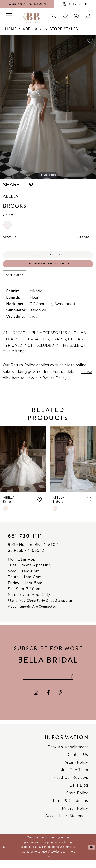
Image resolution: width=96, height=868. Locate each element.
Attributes (14, 281)
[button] (76, 16)
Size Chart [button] (82, 238)
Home (11, 29)
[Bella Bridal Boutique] (33, 16)
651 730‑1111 (25, 542)
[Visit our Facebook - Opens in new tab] (48, 701)
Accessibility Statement (67, 824)
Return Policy (76, 771)
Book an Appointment (68, 755)
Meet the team (74, 778)
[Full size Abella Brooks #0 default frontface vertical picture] (48, 107)
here (48, 865)
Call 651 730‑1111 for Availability (48, 269)
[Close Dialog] (5, 855)
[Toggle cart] (87, 16)
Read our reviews (71, 786)
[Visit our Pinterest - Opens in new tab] (61, 701)
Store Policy (77, 801)
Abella (30, 29)
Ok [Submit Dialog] (91, 855)
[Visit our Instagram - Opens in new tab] (36, 701)
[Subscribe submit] (77, 683)
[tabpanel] (48, 107)
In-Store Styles (61, 29)
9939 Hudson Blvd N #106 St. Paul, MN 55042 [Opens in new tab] (33, 554)
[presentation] (23, 465)
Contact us (78, 763)
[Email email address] (48, 683)
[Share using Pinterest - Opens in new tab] (31, 185)
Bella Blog (79, 793)
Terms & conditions (70, 809)
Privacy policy (75, 817)
